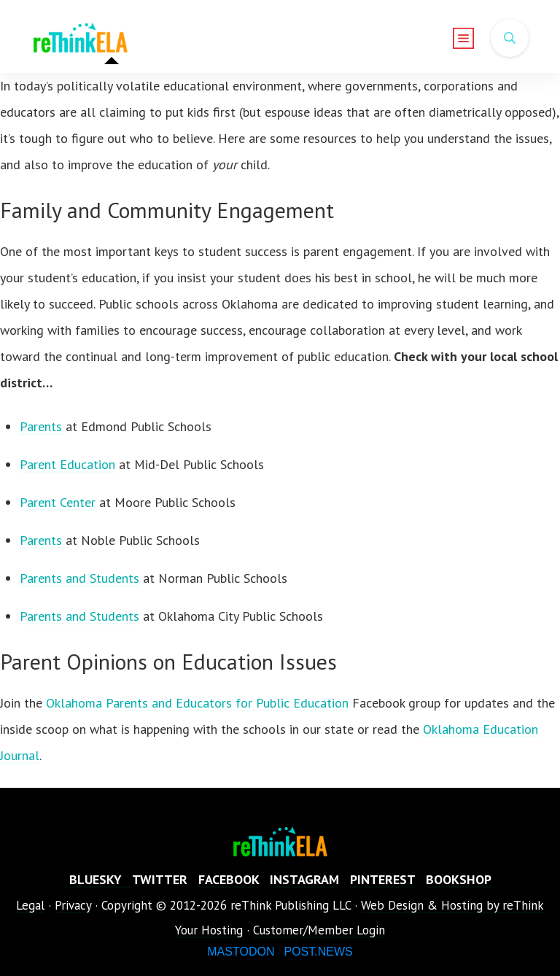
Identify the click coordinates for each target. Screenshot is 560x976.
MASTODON (241, 952)
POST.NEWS (318, 952)
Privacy (73, 905)
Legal (30, 905)
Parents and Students (79, 578)
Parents (43, 426)
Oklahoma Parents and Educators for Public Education (197, 703)
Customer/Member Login (319, 930)
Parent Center (58, 502)
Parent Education (67, 464)
